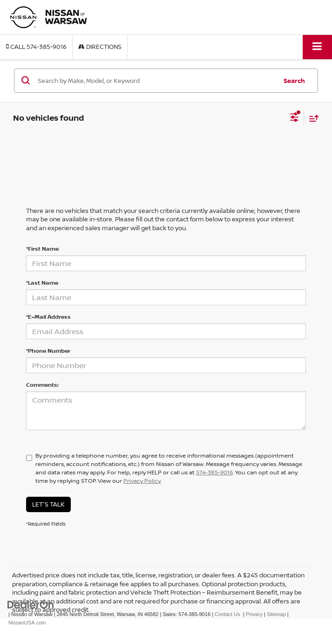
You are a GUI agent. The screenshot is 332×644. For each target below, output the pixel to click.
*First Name (42, 249)
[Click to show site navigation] (317, 47)
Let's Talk (48, 504)
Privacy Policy (142, 481)
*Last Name (42, 283)
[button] (36, 47)
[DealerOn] (31, 604)
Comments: (42, 385)
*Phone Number (48, 351)
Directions (100, 47)
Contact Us (227, 614)
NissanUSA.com (27, 623)
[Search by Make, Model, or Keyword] (156, 81)
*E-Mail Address (48, 317)
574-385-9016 (214, 472)
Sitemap (276, 614)
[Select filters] (295, 118)
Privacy (254, 614)
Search (294, 81)
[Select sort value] (312, 118)
